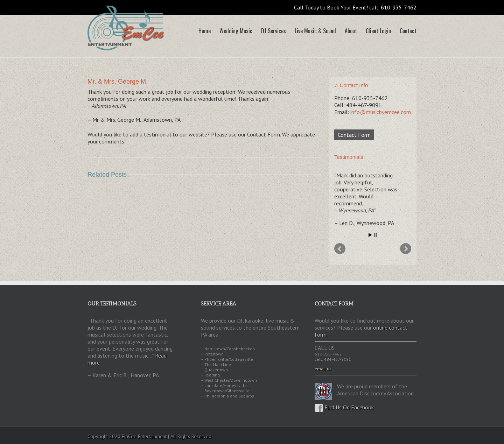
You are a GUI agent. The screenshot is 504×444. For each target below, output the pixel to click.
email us (323, 369)
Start (370, 235)
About (351, 31)
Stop (376, 235)
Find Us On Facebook (344, 407)
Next (406, 249)
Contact (408, 31)
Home (205, 31)
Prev (340, 249)
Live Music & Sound (315, 31)
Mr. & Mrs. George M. (118, 82)
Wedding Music (236, 31)
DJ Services (274, 31)
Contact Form (354, 135)
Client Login (378, 31)
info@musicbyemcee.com (381, 112)
